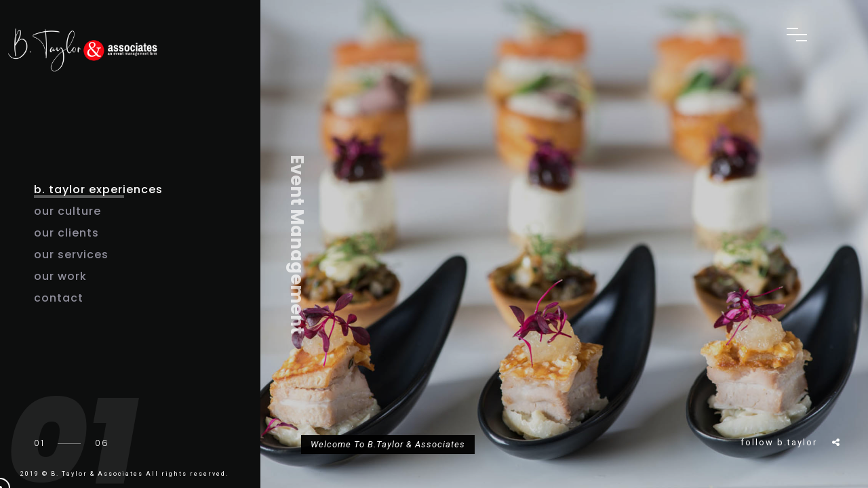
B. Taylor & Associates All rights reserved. (140, 474)
